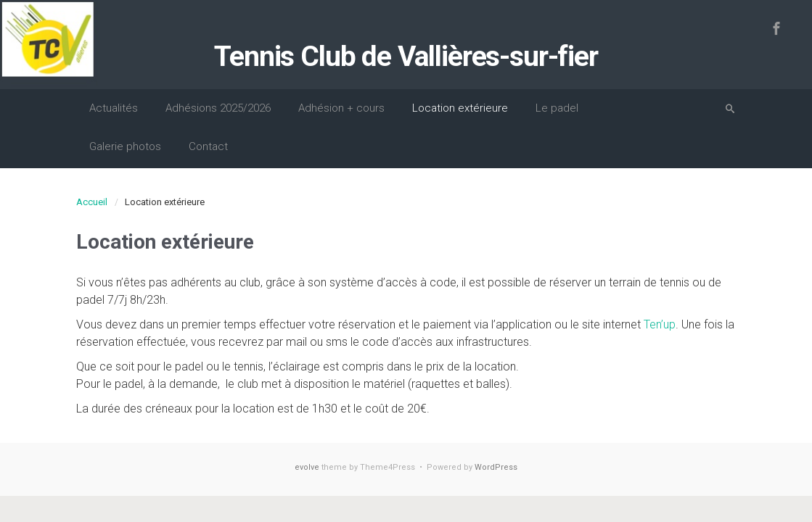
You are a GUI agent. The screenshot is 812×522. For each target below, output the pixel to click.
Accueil (92, 202)
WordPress (496, 467)
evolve (307, 467)
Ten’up (660, 324)
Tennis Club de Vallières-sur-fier (406, 57)
